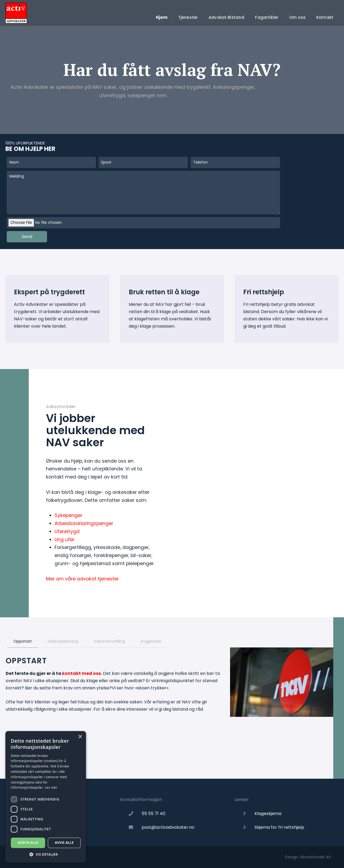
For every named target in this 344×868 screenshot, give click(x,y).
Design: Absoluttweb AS (308, 857)
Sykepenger (68, 515)
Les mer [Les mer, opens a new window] (51, 787)
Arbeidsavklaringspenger (84, 523)
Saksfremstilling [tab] (109, 641)
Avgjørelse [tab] (151, 641)
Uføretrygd (67, 532)
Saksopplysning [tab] (63, 641)
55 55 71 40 (153, 814)
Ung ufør (64, 540)
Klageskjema (268, 814)
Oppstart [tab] (23, 641)
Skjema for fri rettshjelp (279, 827)
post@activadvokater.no (168, 827)
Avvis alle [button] (64, 843)
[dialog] (46, 797)
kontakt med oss (81, 673)
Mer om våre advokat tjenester (82, 579)
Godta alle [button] (28, 843)
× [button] (80, 737)
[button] (46, 854)
